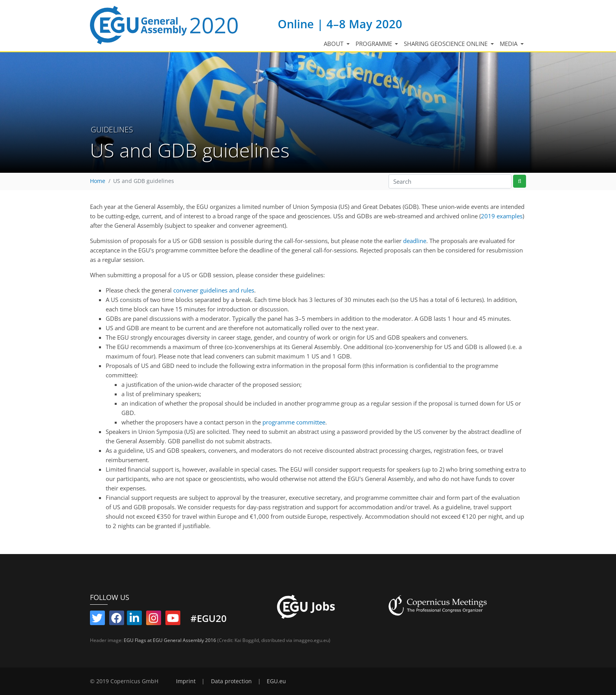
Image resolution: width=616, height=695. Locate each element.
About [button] (334, 44)
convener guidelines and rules (214, 290)
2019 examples (502, 216)
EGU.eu (276, 681)
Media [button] (509, 44)
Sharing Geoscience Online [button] (446, 44)
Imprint (186, 681)
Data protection (231, 681)
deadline (415, 241)
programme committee (294, 422)
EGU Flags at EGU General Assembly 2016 (170, 640)
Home (98, 181)
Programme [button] (375, 44)
